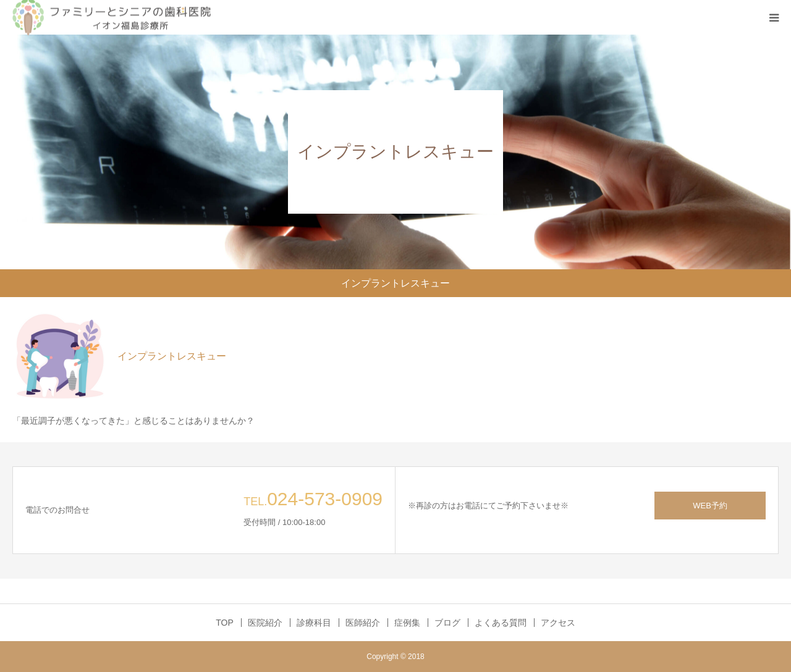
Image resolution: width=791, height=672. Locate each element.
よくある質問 (501, 623)
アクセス (558, 623)
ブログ (447, 623)
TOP (225, 623)
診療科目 (314, 623)
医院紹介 (265, 623)
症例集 (407, 623)
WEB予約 (710, 506)
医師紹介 (363, 623)
